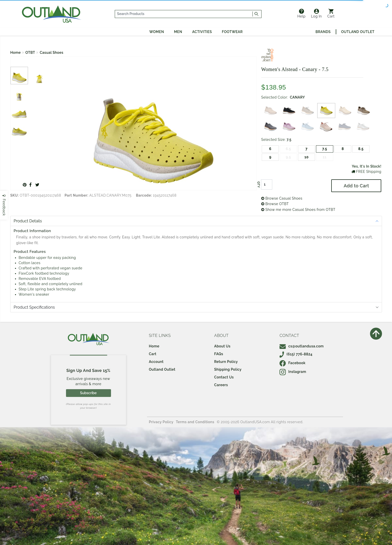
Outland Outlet (358, 32)
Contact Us (224, 377)
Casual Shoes (52, 53)
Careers (221, 385)
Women (157, 32)
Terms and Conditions (195, 422)
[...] (184, 14)
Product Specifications (34, 307)
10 (307, 157)
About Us (222, 346)
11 (325, 157)
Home (15, 53)
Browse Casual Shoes (282, 198)
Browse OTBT (275, 204)
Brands (323, 32)
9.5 (288, 157)
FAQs (219, 354)
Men (178, 32)
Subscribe (88, 393)
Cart (331, 14)
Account (156, 362)
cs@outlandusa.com (302, 346)
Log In (316, 14)
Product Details (28, 221)
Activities (202, 32)
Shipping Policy (228, 369)
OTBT (30, 53)
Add (356, 186)
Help (301, 14)
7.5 (325, 149)
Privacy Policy (161, 422)
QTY (258, 185)
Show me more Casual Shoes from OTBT (298, 210)
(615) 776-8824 (296, 354)
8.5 (361, 149)
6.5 (288, 149)
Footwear (232, 32)
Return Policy (226, 362)
